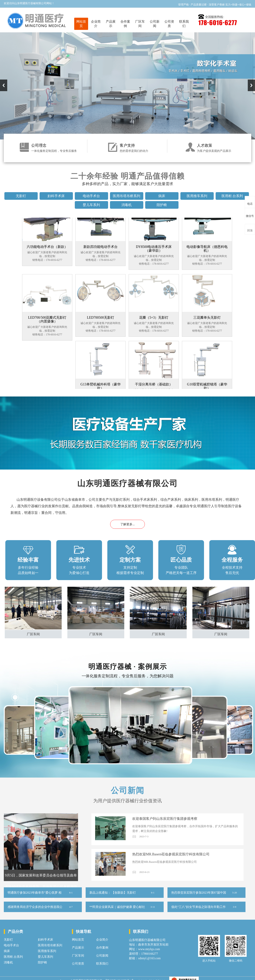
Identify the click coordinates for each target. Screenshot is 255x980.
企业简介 (96, 24)
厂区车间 (140, 24)
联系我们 (184, 24)
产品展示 (111, 24)
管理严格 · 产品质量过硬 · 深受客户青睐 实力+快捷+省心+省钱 (215, 5)
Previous (4, 85)
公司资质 (169, 24)
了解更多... (127, 524)
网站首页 (81, 24)
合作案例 (125, 24)
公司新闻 (155, 24)
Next (251, 85)
